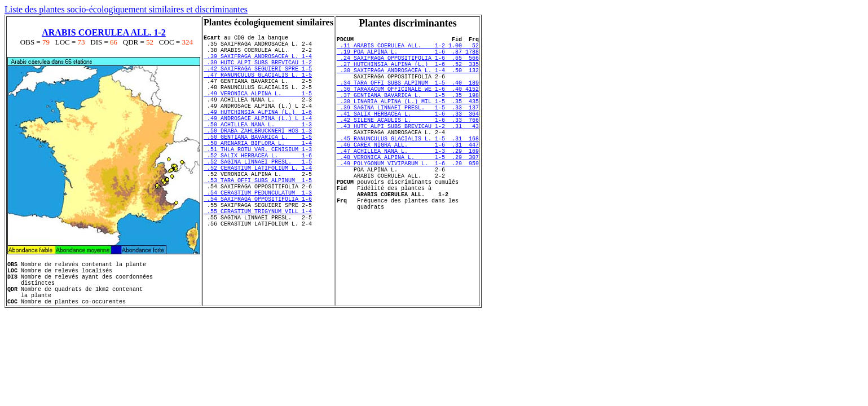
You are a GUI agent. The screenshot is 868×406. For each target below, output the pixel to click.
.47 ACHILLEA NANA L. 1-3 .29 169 (408, 183)
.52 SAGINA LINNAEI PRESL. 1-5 (258, 197)
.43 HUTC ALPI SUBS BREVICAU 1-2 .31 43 (408, 151)
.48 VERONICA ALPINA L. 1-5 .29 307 (408, 191)
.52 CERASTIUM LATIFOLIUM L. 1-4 (258, 205)
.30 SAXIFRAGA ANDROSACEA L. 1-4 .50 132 (408, 80)
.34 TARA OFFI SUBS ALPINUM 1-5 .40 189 (408, 96)
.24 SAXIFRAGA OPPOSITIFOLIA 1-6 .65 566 (408, 64)
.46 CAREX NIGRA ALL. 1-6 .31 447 (408, 175)
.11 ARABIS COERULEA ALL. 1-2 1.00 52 (408, 48)
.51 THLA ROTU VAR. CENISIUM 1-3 (258, 181)
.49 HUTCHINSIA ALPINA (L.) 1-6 (258, 134)
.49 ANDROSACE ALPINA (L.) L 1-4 (258, 142)
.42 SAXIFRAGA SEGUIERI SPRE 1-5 (258, 78)
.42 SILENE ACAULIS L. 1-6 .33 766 (408, 143)
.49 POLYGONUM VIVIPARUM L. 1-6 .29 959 (408, 198)
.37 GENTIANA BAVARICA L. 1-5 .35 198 (408, 112)
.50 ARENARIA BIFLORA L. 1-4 (258, 173)
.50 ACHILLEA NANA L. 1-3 (258, 149)
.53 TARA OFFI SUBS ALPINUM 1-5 (258, 220)
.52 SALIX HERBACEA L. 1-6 (258, 189)
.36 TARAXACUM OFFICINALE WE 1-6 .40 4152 (408, 104)
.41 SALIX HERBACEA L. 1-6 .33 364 (408, 135)
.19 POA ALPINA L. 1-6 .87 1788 (408, 56)
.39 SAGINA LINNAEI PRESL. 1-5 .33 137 (408, 127)
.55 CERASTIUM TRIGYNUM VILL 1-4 (258, 260)
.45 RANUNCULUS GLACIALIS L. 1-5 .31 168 (408, 167)
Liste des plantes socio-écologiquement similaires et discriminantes (126, 9)
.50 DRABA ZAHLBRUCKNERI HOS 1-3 (258, 157)
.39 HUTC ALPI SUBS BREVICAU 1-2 (258, 70)
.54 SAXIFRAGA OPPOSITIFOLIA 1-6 (258, 244)
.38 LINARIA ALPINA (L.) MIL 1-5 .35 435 (408, 120)
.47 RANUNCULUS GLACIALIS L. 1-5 (258, 86)
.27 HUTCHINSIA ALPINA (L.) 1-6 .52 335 (408, 72)
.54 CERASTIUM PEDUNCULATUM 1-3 (258, 236)
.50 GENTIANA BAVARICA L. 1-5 (258, 165)
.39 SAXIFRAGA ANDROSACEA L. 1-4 (258, 63)
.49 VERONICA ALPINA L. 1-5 (258, 110)
